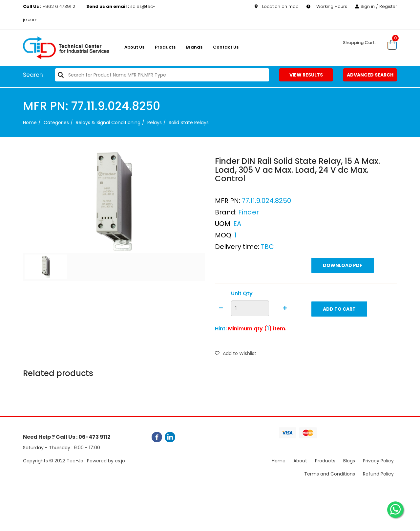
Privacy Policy (378, 461)
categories (56, 122)
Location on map (277, 6)
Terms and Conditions (330, 474)
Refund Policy (378, 474)
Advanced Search (370, 75)
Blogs (349, 461)
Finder (249, 212)
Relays (155, 122)
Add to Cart (339, 309)
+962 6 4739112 (50, 6)
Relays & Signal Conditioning (108, 122)
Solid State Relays (189, 122)
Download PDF (343, 265)
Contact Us (226, 47)
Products (165, 47)
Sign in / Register (376, 6)
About (300, 461)
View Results (306, 75)
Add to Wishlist (236, 353)
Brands (194, 47)
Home (30, 122)
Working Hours (327, 6)
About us (134, 47)
